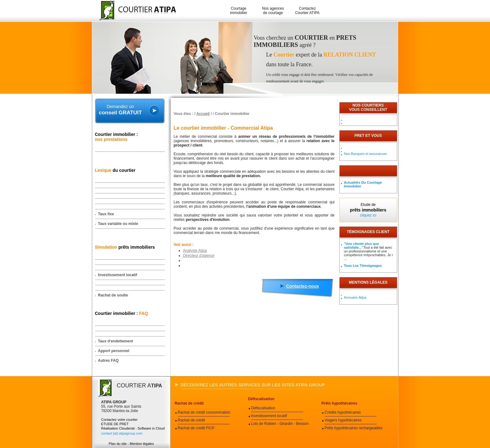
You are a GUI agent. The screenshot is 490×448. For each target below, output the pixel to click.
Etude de (368, 210)
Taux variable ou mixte (118, 224)
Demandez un (120, 110)
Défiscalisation (261, 399)
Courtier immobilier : (117, 137)
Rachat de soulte (113, 295)
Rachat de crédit (189, 403)
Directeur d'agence (199, 256)
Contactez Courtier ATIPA (307, 11)
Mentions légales (368, 282)
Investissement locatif (118, 275)
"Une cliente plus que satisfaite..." (362, 246)
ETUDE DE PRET (115, 424)
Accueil (203, 114)
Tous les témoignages (363, 266)
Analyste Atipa (195, 251)
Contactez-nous (303, 286)
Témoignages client (368, 232)
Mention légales (142, 444)
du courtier (115, 170)
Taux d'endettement (116, 341)
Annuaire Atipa (355, 297)
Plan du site (118, 444)
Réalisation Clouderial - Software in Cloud (133, 428)
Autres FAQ (108, 361)
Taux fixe (106, 214)
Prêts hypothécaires (340, 403)
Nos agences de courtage (273, 11)
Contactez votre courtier (120, 420)
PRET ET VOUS (368, 136)
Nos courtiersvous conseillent (368, 107)
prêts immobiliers (125, 247)
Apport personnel (114, 351)
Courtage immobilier (239, 11)
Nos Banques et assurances (366, 154)
